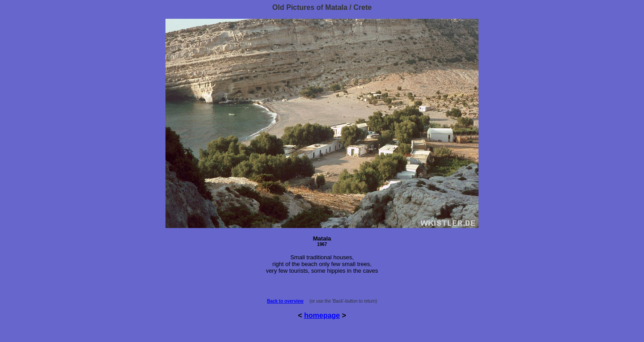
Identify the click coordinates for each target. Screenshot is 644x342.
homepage (322, 315)
